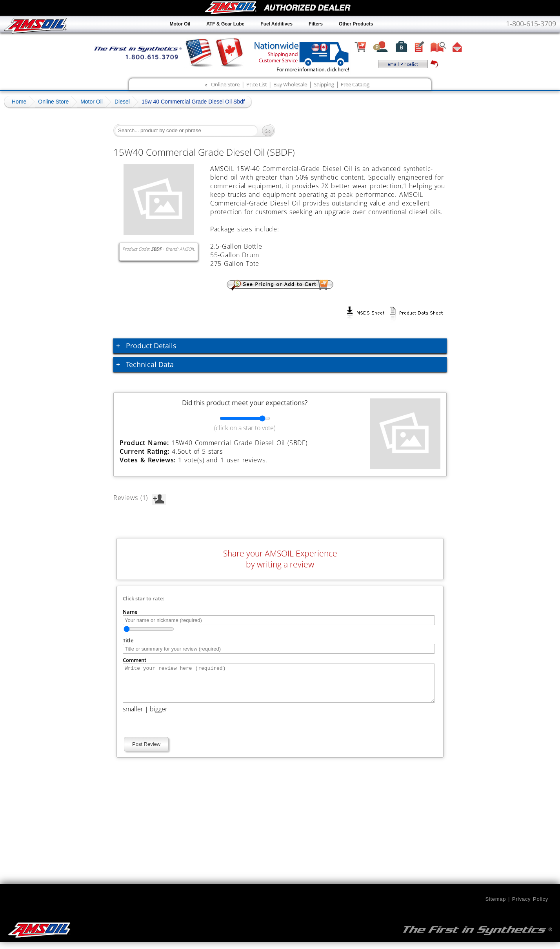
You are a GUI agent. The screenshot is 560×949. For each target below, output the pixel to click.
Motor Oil (180, 24)
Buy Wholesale (290, 84)
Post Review (146, 751)
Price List (256, 84)
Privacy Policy (530, 906)
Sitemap (495, 906)
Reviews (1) (140, 498)
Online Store (225, 84)
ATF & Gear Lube (225, 24)
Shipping (324, 84)
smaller (133, 716)
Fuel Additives (276, 24)
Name (130, 612)
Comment (135, 660)
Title (128, 640)
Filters (316, 24)
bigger (159, 716)
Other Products (356, 24)
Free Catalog (355, 84)
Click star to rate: (144, 598)
